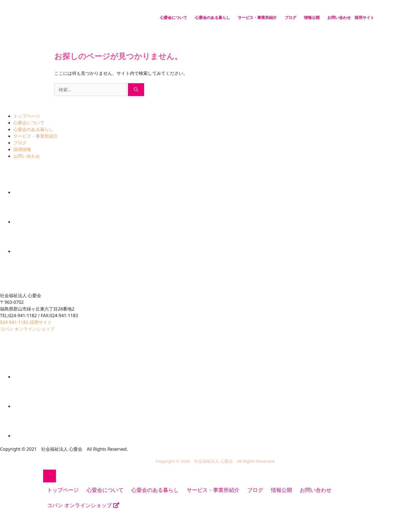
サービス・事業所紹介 (257, 17)
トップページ (27, 116)
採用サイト (364, 17)
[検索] (136, 90)
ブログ (290, 17)
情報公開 (312, 17)
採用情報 (22, 149)
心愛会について (174, 17)
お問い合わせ (339, 17)
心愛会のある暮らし (213, 17)
